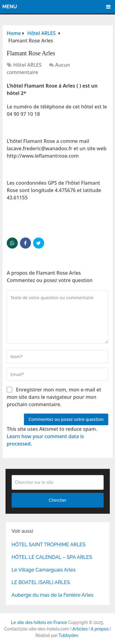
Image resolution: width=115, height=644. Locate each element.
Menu (10, 7)
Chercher (58, 500)
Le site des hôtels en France (39, 622)
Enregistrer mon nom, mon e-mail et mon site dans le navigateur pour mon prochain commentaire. (54, 397)
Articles (80, 629)
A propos (100, 629)
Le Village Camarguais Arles (44, 570)
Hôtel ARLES (27, 65)
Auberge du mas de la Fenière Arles (53, 595)
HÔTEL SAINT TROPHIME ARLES (49, 545)
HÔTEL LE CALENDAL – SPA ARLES (52, 557)
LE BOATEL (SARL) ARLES (41, 582)
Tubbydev (69, 635)
